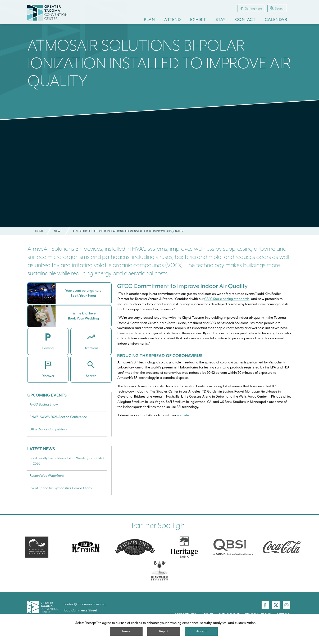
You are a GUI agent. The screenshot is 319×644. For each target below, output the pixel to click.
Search (277, 8)
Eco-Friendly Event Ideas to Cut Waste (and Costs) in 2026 (67, 461)
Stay (221, 19)
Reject (164, 631)
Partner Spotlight (159, 526)
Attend (172, 19)
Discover (48, 376)
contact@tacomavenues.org (85, 604)
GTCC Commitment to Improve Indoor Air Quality (182, 286)
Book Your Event (83, 296)
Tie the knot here (83, 313)
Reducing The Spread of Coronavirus (160, 356)
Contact (245, 19)
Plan (149, 19)
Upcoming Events (47, 395)
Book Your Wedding (83, 318)
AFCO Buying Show (44, 404)
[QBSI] (233, 547)
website (183, 415)
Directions (91, 348)
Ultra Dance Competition (48, 429)
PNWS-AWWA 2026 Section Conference (58, 417)
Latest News (41, 449)
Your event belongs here (83, 291)
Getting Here (251, 8)
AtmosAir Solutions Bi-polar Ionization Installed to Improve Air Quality (159, 63)
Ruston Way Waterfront (47, 476)
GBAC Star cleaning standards (227, 299)
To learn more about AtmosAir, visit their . (154, 415)
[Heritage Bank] (184, 547)
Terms (126, 631)
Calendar (276, 19)
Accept (201, 631)
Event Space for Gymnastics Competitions (61, 488)
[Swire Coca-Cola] (282, 547)
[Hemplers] (135, 547)
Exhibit (198, 19)
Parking (48, 348)
